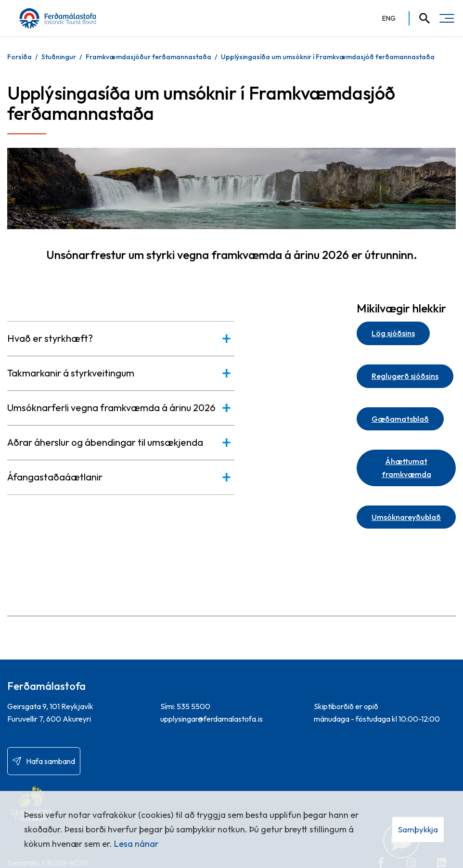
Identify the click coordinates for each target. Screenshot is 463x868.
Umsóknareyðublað (406, 517)
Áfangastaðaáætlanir (55, 477)
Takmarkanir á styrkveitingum (71, 373)
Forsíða (19, 57)
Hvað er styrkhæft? (50, 338)
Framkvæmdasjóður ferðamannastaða (148, 57)
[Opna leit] (420, 18)
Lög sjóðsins (393, 333)
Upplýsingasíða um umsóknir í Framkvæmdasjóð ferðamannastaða (328, 57)
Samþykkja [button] (418, 829)
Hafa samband (51, 761)
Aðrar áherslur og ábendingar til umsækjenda (105, 442)
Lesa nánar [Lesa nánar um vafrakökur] (136, 844)
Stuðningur (59, 57)
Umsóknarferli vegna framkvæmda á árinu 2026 (111, 408)
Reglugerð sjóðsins (405, 376)
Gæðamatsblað (400, 419)
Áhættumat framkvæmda (406, 468)
